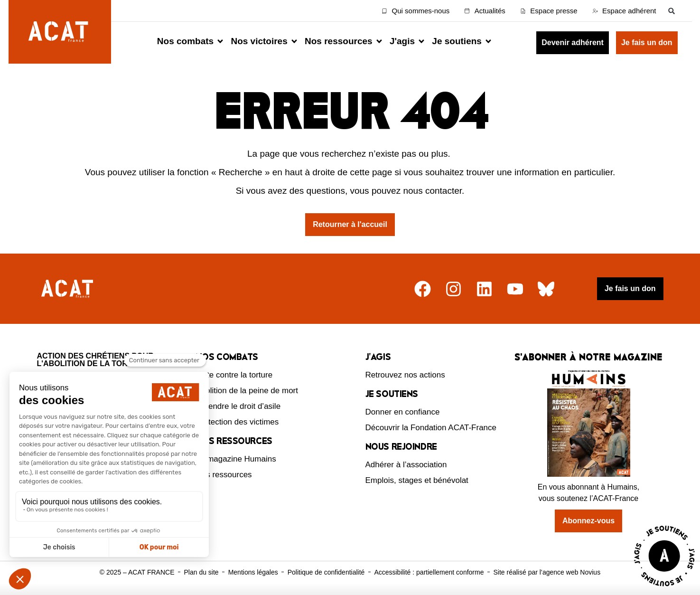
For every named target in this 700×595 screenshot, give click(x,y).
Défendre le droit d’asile (238, 406)
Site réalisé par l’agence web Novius (547, 572)
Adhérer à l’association (406, 465)
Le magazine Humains (236, 459)
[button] (672, 11)
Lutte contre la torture (234, 375)
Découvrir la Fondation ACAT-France (431, 428)
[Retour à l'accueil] (68, 289)
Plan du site (201, 572)
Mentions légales (253, 572)
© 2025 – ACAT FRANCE (137, 572)
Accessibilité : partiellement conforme (429, 572)
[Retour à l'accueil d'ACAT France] (60, 32)
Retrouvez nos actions (405, 375)
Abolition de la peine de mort (247, 391)
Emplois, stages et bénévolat (417, 480)
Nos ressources (224, 475)
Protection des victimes (238, 422)
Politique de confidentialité (326, 572)
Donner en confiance (403, 412)
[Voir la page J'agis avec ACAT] (664, 589)
